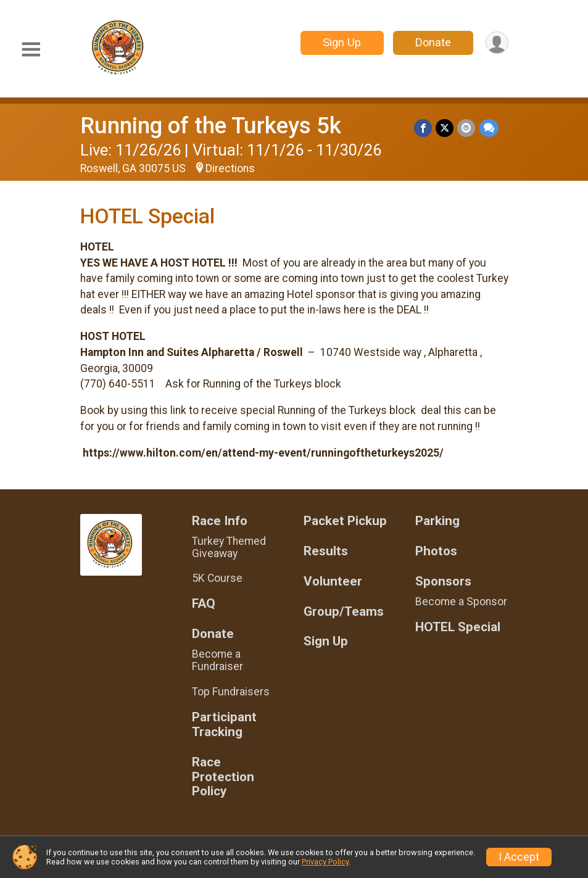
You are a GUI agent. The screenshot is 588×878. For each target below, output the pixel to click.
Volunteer (333, 582)
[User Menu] (497, 43)
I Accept (519, 857)
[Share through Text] (489, 128)
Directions (230, 168)
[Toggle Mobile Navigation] (31, 50)
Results (326, 551)
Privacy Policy (325, 862)
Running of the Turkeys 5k (211, 126)
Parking (437, 521)
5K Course (217, 578)
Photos (436, 551)
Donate (433, 42)
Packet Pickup (345, 521)
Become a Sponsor (461, 602)
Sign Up (341, 42)
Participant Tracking (224, 725)
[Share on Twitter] (445, 128)
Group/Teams (344, 612)
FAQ (204, 604)
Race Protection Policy (223, 777)
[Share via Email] (467, 128)
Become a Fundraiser (217, 660)
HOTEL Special (458, 627)
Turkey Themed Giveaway (229, 547)
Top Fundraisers (231, 692)
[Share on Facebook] (424, 128)
